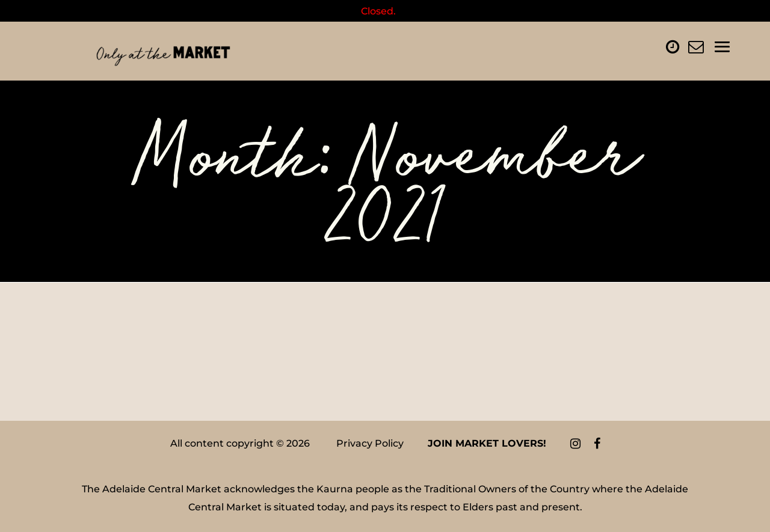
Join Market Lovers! (487, 443)
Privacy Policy (370, 443)
